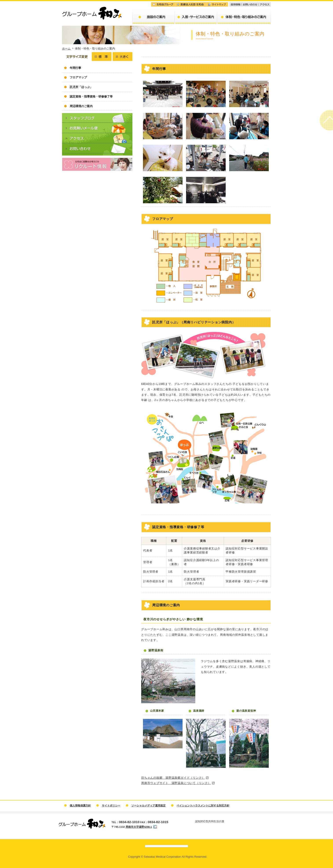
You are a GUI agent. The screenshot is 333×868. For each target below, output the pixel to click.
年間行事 (75, 68)
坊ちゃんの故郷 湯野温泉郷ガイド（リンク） (173, 778)
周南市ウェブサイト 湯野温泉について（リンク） (176, 783)
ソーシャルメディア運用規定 (148, 806)
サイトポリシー (111, 806)
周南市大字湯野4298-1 (139, 827)
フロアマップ (78, 77)
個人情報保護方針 (80, 806)
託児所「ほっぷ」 (81, 87)
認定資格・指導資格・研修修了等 (91, 96)
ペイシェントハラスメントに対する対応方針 (203, 806)
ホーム (66, 49)
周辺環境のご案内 (81, 106)
